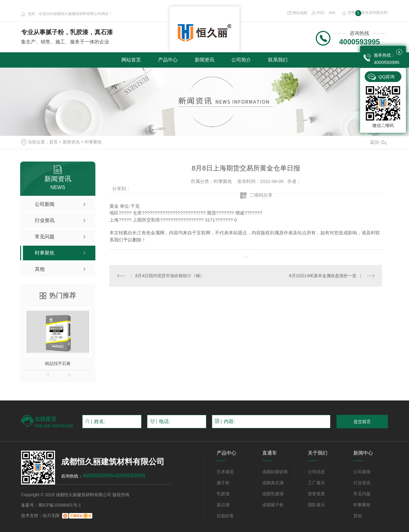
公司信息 (316, 472)
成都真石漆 (273, 483)
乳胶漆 (223, 494)
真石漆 (223, 505)
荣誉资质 (316, 494)
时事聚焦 (93, 142)
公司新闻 (362, 472)
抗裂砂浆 (225, 516)
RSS (318, 13)
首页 (53, 142)
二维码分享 (261, 195)
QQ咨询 (387, 77)
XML (332, 13)
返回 (378, 142)
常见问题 (362, 494)
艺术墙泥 (225, 472)
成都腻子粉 (273, 505)
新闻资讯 (204, 60)
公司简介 (241, 60)
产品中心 (168, 60)
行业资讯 (362, 483)
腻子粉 (223, 483)
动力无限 (51, 515)
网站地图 (297, 13)
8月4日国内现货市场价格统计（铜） (170, 276)
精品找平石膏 (58, 363)
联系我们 (278, 60)
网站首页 (131, 60)
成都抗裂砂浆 (275, 472)
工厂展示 (316, 483)
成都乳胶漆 (273, 494)
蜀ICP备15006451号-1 (60, 505)
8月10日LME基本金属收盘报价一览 (323, 276)
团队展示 (316, 505)
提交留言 (362, 422)
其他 (358, 516)
